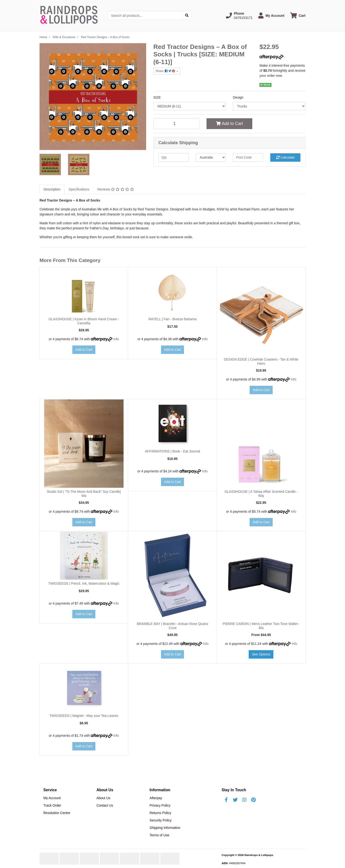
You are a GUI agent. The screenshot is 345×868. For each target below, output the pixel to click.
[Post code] (248, 158)
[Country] (211, 158)
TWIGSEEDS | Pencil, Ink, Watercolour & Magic (84, 583)
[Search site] (187, 15)
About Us (103, 798)
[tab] (52, 189)
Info (116, 339)
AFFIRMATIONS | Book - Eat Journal (172, 451)
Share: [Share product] (166, 71)
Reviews (115, 189)
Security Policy (161, 820)
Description (52, 189)
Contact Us (105, 805)
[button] (239, 16)
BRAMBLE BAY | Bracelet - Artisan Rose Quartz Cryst (172, 626)
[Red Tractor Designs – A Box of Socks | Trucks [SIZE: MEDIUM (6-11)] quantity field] (176, 124)
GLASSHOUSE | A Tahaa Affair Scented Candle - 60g (261, 494)
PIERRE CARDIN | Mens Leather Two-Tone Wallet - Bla (261, 626)
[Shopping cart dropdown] (298, 15)
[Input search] (145, 15)
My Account (52, 798)
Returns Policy (160, 813)
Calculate (285, 157)
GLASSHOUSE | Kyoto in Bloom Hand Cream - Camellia (84, 321)
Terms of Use (159, 835)
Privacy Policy (160, 805)
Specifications (79, 189)
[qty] (173, 158)
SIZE (157, 97)
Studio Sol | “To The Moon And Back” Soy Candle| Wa (84, 494)
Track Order (52, 805)
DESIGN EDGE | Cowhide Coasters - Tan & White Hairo (261, 361)
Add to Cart (229, 124)
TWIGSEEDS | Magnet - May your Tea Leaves (84, 716)
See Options (261, 654)
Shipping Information (165, 828)
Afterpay (156, 798)
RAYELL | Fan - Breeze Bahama (173, 319)
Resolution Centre (57, 813)
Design (238, 97)
